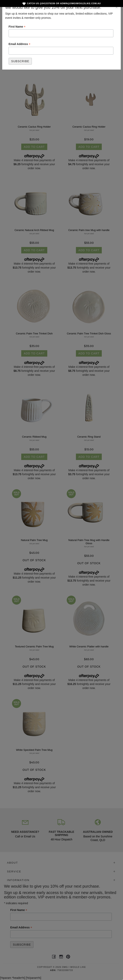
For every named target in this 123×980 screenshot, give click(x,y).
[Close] (117, 7)
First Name (17, 27)
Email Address (20, 44)
